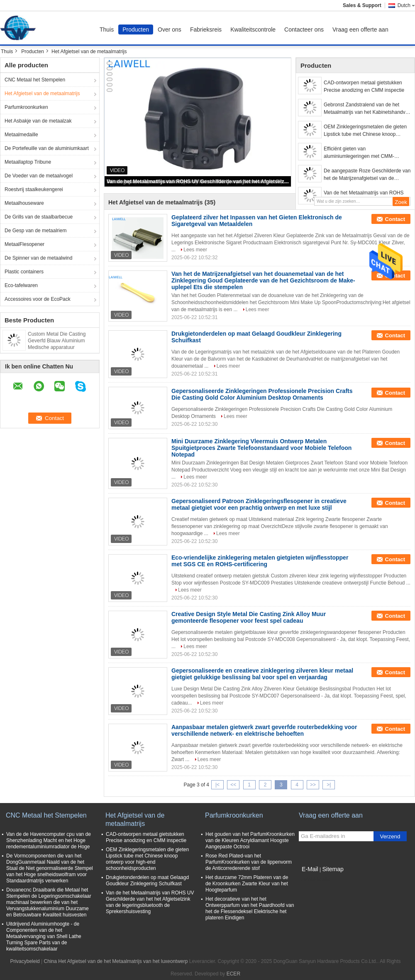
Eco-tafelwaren (21, 285)
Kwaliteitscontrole (253, 29)
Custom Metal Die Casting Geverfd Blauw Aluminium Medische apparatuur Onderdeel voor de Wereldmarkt (57, 347)
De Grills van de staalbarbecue (39, 217)
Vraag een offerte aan (360, 29)
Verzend (390, 836)
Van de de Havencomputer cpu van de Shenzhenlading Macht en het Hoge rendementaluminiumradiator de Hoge (49, 840)
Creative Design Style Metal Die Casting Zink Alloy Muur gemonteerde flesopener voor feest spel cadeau (249, 617)
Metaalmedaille (21, 135)
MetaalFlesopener (24, 244)
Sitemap (333, 869)
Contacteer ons (304, 29)
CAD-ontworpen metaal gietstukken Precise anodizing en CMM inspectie (364, 86)
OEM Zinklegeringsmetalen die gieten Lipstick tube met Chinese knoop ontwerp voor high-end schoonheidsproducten (365, 131)
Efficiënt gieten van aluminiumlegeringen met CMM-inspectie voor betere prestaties (359, 153)
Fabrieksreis (206, 29)
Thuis (107, 29)
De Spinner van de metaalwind (38, 258)
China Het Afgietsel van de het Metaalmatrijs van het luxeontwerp (116, 961)
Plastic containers (24, 272)
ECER (233, 974)
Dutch (406, 5)
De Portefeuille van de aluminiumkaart (47, 148)
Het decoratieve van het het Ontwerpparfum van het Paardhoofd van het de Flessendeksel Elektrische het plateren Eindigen (250, 908)
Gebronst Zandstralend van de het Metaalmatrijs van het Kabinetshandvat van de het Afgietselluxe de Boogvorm (367, 109)
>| (329, 785)
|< (217, 785)
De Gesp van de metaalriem (35, 231)
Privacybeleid (25, 961)
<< (233, 785)
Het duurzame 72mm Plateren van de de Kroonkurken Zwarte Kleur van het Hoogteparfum (247, 884)
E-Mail (310, 869)
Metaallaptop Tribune (28, 162)
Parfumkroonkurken (26, 107)
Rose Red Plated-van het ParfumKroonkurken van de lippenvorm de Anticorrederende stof (249, 862)
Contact (395, 219)
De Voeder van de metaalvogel (39, 176)
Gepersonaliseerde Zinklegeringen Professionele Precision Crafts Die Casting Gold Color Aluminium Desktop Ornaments (262, 394)
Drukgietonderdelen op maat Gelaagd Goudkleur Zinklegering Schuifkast (147, 881)
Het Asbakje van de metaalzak (38, 121)
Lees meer (195, 250)
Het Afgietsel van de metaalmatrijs (42, 93)
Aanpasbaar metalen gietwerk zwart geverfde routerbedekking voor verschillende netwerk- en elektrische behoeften (264, 730)
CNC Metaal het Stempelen (35, 80)
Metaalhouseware (24, 203)
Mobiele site (315, 879)
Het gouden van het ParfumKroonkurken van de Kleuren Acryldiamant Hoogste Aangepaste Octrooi (250, 840)
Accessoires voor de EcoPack (38, 299)
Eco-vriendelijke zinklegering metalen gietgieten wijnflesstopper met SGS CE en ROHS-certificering (260, 561)
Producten (136, 29)
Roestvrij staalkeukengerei (34, 189)
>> (313, 785)
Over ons (170, 29)
